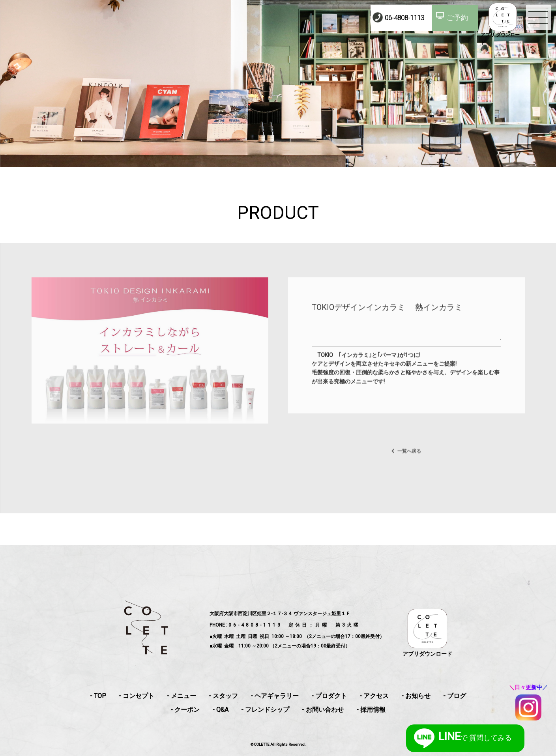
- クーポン (185, 710)
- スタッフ (223, 696)
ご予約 (457, 18)
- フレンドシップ (265, 710)
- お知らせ (416, 696)
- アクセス (374, 696)
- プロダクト (329, 696)
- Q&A (220, 710)
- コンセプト (137, 696)
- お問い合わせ (323, 710)
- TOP (98, 696)
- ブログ (455, 696)
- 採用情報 (371, 710)
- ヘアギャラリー (275, 696)
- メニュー (182, 696)
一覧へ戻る (409, 466)
